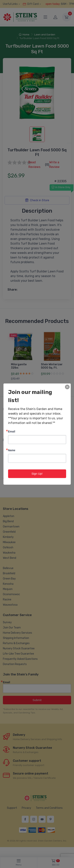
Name (12, 450)
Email (12, 431)
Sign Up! (37, 474)
